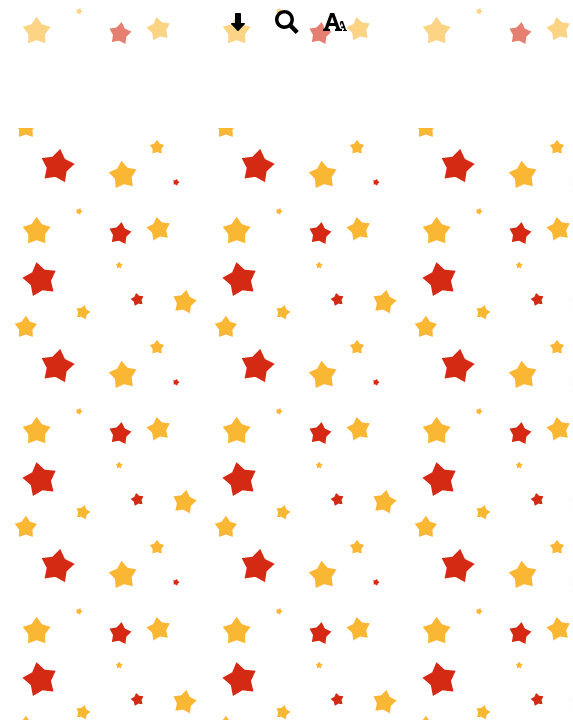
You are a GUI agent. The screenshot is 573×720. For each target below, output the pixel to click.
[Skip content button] (238, 28)
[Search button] (287, 28)
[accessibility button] (335, 28)
